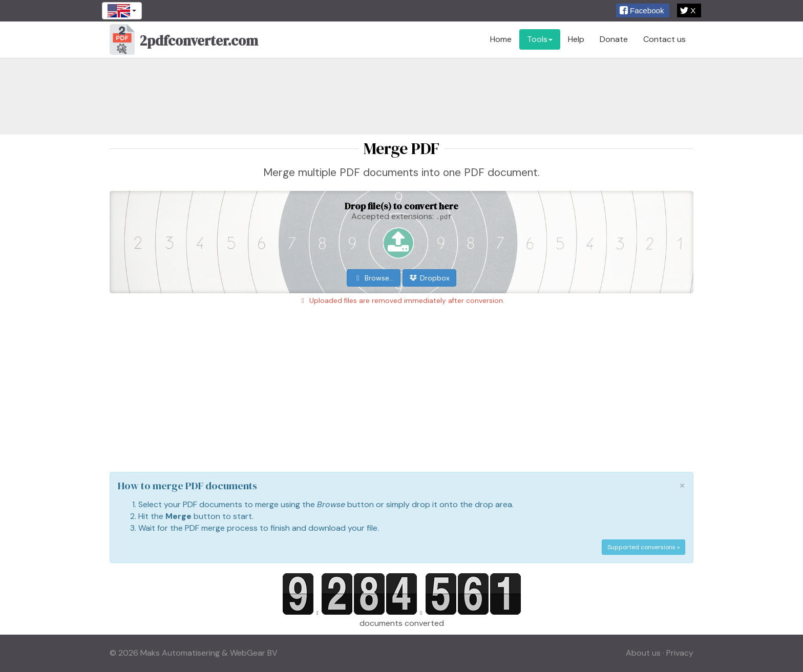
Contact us (664, 39)
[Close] (682, 485)
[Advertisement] (401, 96)
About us (643, 653)
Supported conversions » (643, 547)
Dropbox (430, 278)
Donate (614, 39)
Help (576, 39)
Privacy (680, 653)
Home (501, 39)
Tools (540, 39)
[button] (643, 10)
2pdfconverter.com (184, 42)
